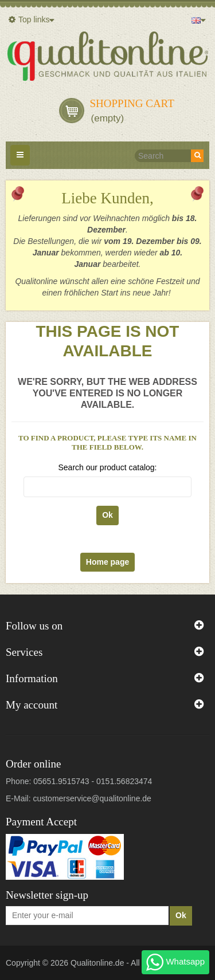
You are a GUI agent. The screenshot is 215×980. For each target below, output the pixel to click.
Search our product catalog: (108, 467)
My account (32, 705)
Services (24, 652)
